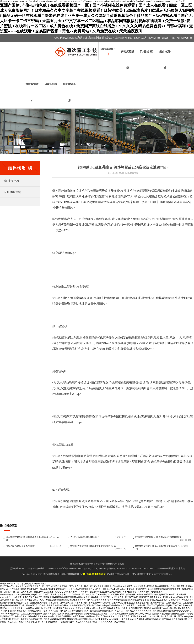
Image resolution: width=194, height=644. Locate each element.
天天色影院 (54, 611)
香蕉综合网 (163, 605)
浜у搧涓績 (146, 52)
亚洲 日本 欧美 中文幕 (53, 614)
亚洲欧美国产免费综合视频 (15, 616)
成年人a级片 (145, 614)
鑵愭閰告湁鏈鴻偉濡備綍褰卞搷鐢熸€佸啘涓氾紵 (93, 546)
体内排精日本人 (32, 600)
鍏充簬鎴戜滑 (128, 60)
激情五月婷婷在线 (68, 619)
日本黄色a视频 (81, 603)
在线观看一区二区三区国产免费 (175, 616)
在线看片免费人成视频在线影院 (86, 616)
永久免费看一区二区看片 (161, 603)
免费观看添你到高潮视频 (58, 605)
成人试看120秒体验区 (152, 619)
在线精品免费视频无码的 (30, 622)
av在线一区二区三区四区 (146, 605)
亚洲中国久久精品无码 (36, 605)
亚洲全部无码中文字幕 (96, 605)
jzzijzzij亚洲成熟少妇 (25, 594)
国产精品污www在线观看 (100, 603)
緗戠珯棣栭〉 (108, 49)
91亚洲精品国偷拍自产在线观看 (121, 605)
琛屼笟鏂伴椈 (12, 192)
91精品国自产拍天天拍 (73, 614)
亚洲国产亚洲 (6, 611)
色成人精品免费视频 (159, 600)
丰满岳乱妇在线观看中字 (32, 619)
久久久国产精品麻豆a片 (119, 614)
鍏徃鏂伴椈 (11, 181)
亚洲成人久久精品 (139, 616)
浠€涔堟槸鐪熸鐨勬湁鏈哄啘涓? (85, 537)
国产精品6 (166, 619)
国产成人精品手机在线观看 (72, 611)
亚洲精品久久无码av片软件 (116, 608)
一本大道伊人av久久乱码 (130, 619)
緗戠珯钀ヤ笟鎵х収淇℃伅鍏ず (20, 546)
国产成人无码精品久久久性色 (95, 594)
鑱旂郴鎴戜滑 (70, 92)
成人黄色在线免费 (180, 619)
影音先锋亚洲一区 (78, 605)
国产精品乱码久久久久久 (151, 597)
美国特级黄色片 (108, 616)
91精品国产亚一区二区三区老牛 (126, 597)
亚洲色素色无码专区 (39, 603)
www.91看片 (5, 597)
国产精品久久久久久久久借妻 (139, 611)
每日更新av (37, 614)
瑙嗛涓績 (51, 84)
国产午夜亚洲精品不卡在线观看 (55, 622)
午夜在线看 (54, 603)
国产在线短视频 (20, 611)
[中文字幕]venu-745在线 (108, 619)
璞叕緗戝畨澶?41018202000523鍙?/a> (155, 574)
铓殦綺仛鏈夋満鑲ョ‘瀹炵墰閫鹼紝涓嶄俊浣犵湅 (158, 537)
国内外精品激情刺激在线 (163, 611)
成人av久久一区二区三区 (46, 594)
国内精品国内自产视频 (38, 611)
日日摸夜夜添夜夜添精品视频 (137, 603)
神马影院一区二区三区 (115, 611)
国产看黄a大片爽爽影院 (139, 600)
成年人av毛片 (117, 603)
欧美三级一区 (154, 616)
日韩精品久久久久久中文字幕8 (41, 616)
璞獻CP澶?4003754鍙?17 (121, 574)
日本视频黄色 (175, 600)
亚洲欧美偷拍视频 (63, 616)
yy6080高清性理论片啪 (87, 619)
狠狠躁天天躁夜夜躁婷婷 (54, 597)
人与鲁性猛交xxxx (159, 608)
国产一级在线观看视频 (94, 611)
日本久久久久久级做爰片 (14, 608)
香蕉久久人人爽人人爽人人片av (89, 608)
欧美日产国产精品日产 (33, 597)
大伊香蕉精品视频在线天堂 (96, 614)
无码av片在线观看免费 (49, 600)
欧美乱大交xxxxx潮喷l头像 (69, 594)
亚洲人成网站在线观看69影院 (176, 597)
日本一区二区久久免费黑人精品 (84, 622)
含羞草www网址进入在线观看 (39, 608)
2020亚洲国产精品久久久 (64, 608)
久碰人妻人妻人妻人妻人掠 (180, 608)
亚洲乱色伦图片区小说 (15, 605)
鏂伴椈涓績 (165, 60)
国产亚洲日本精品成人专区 (78, 597)
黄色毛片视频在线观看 (117, 600)
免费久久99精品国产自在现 (148, 594)
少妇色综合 (17, 597)
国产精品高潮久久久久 (97, 600)
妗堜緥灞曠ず (32, 92)
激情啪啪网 (131, 594)
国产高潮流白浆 (67, 603)
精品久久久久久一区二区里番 (111, 622)
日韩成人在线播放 (51, 619)
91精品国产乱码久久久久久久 (73, 600)
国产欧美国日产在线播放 (139, 608)
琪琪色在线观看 (123, 616)
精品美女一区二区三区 (101, 597)
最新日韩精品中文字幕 (19, 603)
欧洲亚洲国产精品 (116, 594)
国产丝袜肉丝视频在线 (172, 614)
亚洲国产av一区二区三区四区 (174, 594)
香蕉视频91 (156, 614)
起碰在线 (134, 614)
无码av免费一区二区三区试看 (18, 614)
